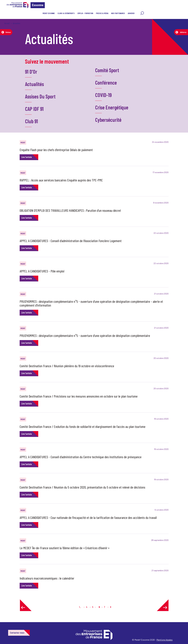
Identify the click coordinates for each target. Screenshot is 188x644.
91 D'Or (31, 72)
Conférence (106, 82)
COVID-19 (103, 95)
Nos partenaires (118, 13)
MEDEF (23, 142)
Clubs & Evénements (66, 13)
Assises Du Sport (40, 96)
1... (80, 607)
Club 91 (31, 121)
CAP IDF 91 (34, 109)
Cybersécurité (108, 120)
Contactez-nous (17, 633)
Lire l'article (27, 157)
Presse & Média (102, 13)
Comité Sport (107, 70)
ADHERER (131, 13)
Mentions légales (165, 640)
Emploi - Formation (85, 13)
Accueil (7, 23)
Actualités (34, 84)
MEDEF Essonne (49, 13)
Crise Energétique (112, 107)
